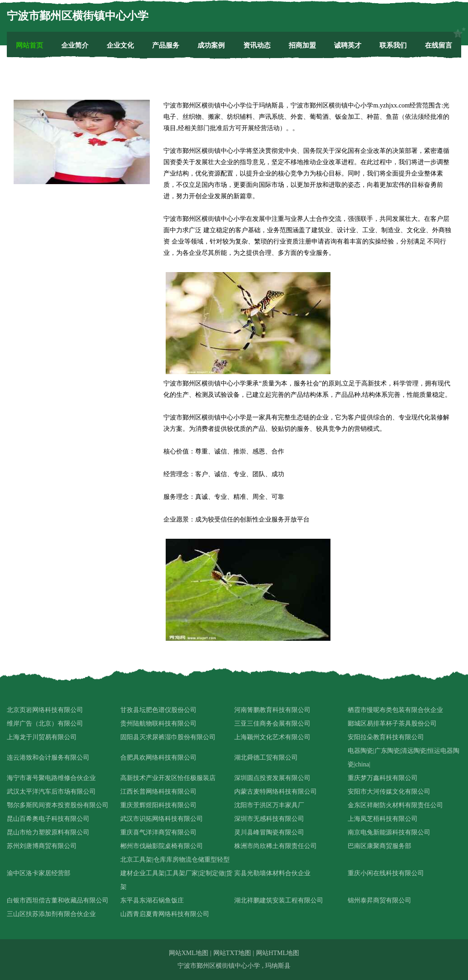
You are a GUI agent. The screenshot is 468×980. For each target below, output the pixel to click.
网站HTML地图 (278, 953)
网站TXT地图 (232, 953)
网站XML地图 (189, 953)
